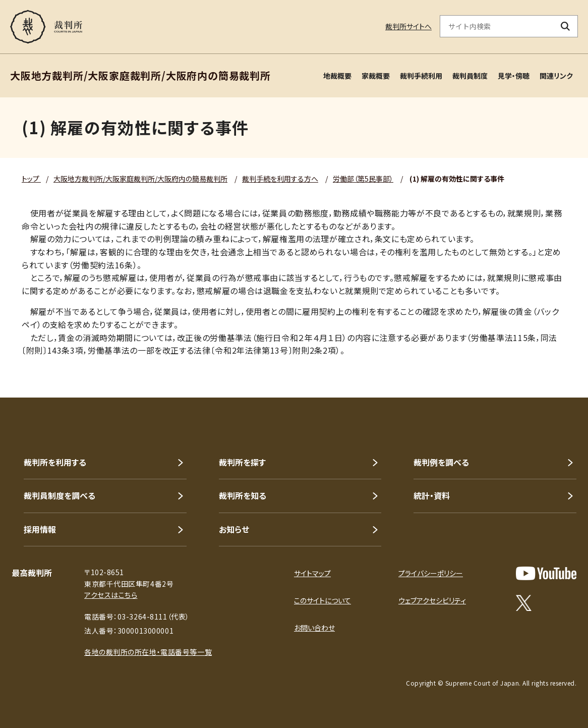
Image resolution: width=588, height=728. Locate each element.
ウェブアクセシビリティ (432, 600)
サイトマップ (312, 573)
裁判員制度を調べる (60, 495)
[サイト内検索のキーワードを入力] (497, 26)
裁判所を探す (242, 462)
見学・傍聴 (514, 76)
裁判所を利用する (55, 462)
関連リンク (556, 76)
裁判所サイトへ (408, 26)
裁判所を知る (243, 495)
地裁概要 (337, 76)
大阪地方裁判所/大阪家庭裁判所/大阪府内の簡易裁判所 (140, 179)
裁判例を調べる (441, 462)
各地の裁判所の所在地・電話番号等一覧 (148, 652)
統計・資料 (432, 495)
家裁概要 (376, 76)
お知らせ (234, 529)
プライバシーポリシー (431, 573)
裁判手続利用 (421, 76)
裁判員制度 (470, 76)
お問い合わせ (314, 628)
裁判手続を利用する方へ (280, 179)
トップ (31, 179)
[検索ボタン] (566, 26)
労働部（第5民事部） (363, 179)
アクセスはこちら (111, 595)
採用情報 (40, 529)
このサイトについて (322, 600)
